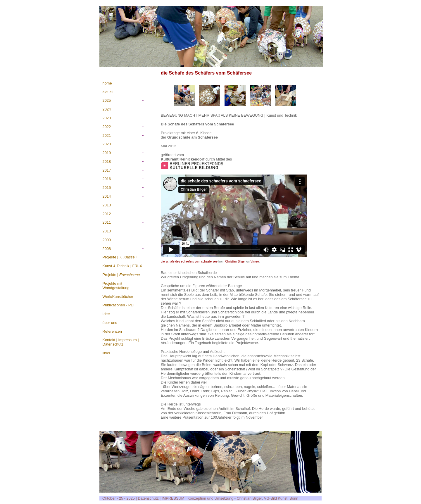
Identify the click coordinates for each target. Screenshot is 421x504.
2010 (107, 231)
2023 (107, 118)
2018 (107, 162)
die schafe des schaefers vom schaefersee (189, 262)
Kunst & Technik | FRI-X (122, 266)
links (106, 353)
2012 (107, 214)
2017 (107, 170)
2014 (107, 196)
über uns (110, 323)
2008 (107, 249)
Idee (106, 314)
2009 (107, 240)
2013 (107, 205)
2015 (107, 188)
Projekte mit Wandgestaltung (116, 286)
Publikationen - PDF (119, 305)
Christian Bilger (235, 262)
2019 (107, 153)
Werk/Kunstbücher (118, 297)
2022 (107, 127)
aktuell (108, 92)
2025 (107, 100)
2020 (107, 144)
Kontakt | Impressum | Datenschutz (121, 342)
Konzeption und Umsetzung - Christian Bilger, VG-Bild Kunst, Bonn (243, 498)
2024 (107, 109)
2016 (107, 179)
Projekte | (120, 257)
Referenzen (112, 331)
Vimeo (255, 262)
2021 (107, 136)
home (107, 83)
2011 (107, 222)
